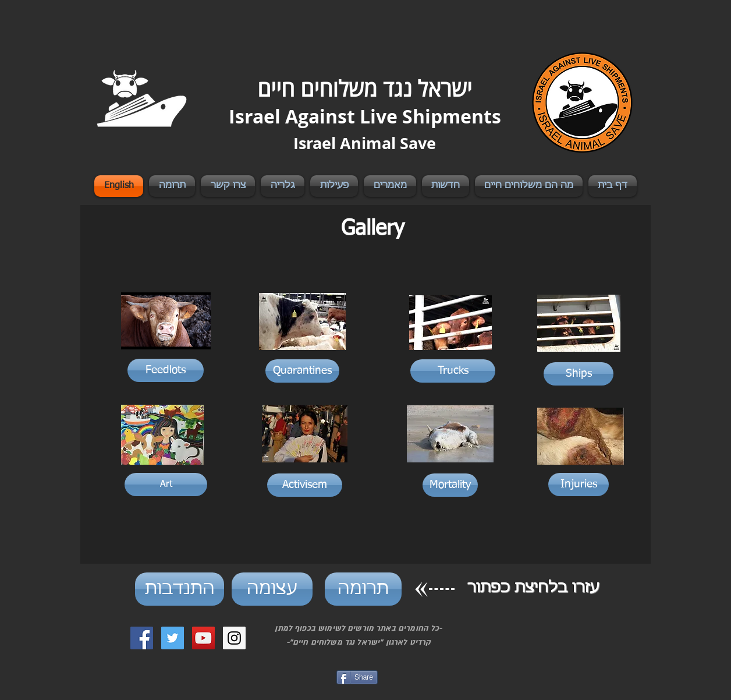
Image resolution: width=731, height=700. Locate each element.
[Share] (357, 677)
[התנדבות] (180, 589)
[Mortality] (450, 485)
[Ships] (579, 374)
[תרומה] (363, 589)
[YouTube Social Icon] (203, 638)
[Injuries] (579, 485)
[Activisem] (305, 485)
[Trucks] (453, 371)
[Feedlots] (166, 370)
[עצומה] (272, 589)
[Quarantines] (302, 371)
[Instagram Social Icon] (234, 638)
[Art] (166, 485)
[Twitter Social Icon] (173, 638)
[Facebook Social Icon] (142, 638)
